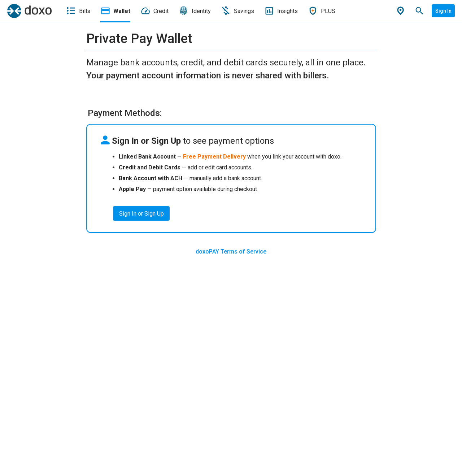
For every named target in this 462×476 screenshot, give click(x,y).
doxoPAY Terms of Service (231, 252)
